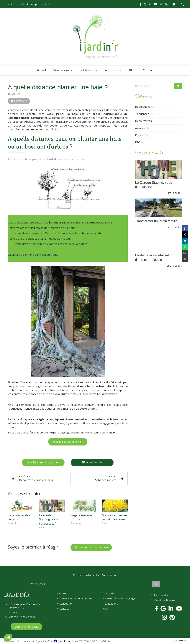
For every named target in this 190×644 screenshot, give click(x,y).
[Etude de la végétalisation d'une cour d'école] (159, 242)
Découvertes (143, 121)
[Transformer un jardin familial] (159, 208)
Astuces (140, 128)
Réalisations (143, 107)
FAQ (138, 142)
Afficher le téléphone (23, 617)
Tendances (142, 114)
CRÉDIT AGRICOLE (101, 641)
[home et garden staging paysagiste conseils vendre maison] (159, 169)
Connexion (179, 640)
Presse (140, 135)
